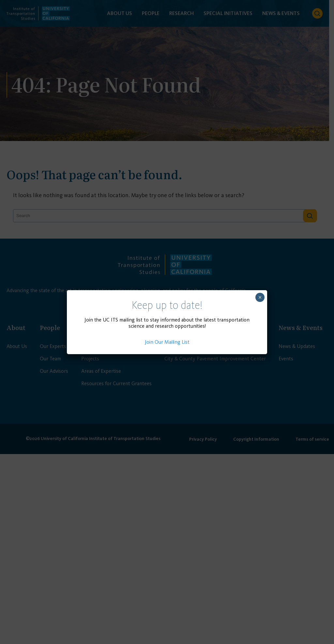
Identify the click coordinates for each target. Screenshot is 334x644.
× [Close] (260, 297)
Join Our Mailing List (167, 342)
